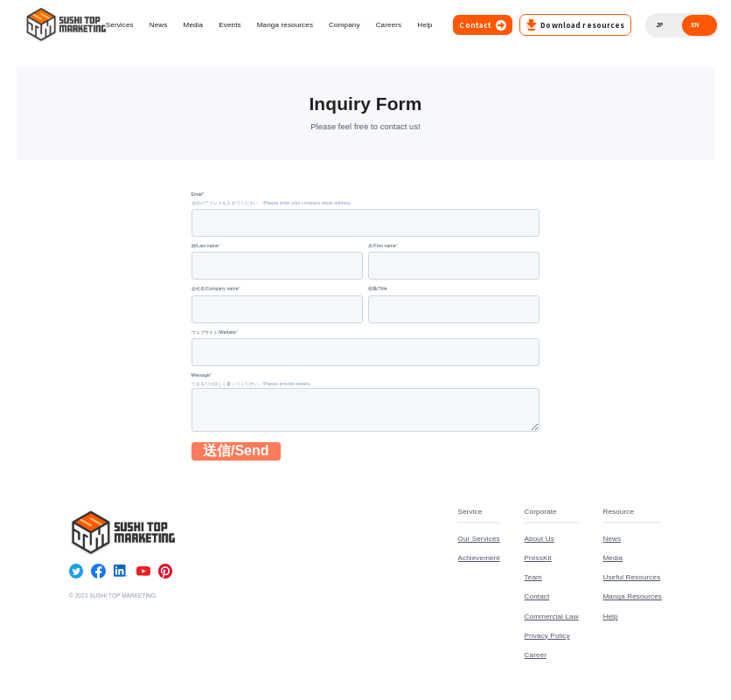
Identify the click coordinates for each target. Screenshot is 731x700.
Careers (389, 25)
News (159, 25)
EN (695, 25)
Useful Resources (631, 580)
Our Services (478, 542)
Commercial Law (552, 619)
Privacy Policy (547, 638)
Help (425, 25)
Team (533, 580)
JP (659, 25)
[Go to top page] (65, 25)
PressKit (538, 561)
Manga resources (285, 25)
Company (345, 25)
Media (194, 25)
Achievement (478, 561)
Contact (537, 600)
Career (536, 657)
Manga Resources (632, 600)
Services (120, 25)
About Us (540, 542)
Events (230, 25)
